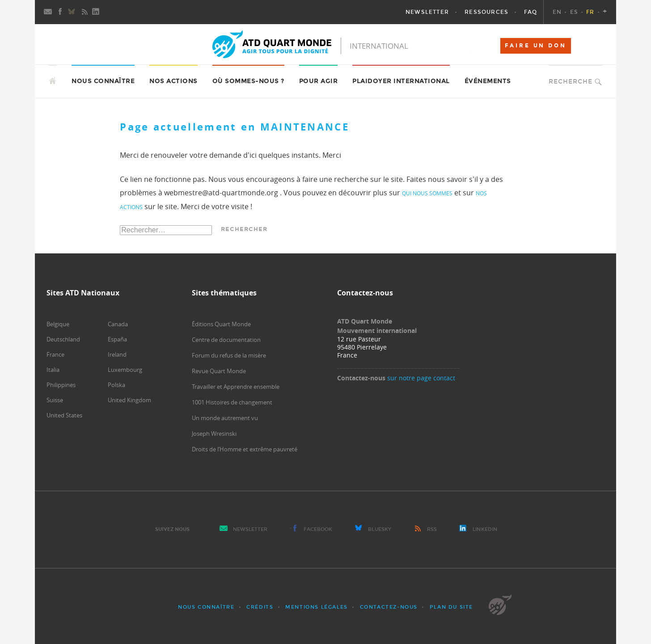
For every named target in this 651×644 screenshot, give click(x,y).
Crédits (260, 607)
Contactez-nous (389, 607)
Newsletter (250, 529)
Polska (116, 385)
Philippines (61, 385)
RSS (432, 529)
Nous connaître (206, 607)
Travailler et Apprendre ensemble (236, 387)
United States (64, 415)
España (117, 339)
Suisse (55, 400)
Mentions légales (317, 607)
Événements (488, 81)
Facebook (318, 529)
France (55, 354)
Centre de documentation (226, 340)
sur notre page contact (421, 378)
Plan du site (451, 607)
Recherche (571, 82)
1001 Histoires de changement (232, 402)
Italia (53, 370)
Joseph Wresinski (214, 434)
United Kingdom (129, 400)
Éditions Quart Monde (221, 324)
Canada (118, 324)
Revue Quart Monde (219, 371)
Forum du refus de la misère (229, 355)
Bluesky (380, 529)
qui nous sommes (427, 193)
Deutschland (63, 339)
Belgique (58, 324)
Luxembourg (125, 370)
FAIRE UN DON (536, 46)
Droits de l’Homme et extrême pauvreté (245, 449)
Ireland (117, 354)
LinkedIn (485, 529)
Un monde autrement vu (225, 418)
